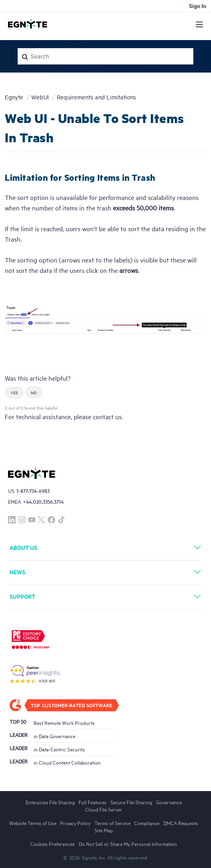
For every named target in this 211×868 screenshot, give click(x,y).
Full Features (92, 802)
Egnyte (14, 97)
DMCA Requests (181, 823)
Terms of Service (113, 823)
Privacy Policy (75, 823)
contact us (107, 416)
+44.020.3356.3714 (43, 502)
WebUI (40, 97)
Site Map (104, 830)
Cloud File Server (104, 809)
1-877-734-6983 (33, 491)
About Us (23, 547)
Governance (169, 802)
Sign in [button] (198, 6)
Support (22, 596)
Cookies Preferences (53, 844)
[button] (14, 392)
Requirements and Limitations (96, 97)
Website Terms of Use (33, 823)
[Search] (105, 56)
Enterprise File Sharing (50, 802)
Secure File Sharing (131, 802)
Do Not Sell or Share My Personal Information (128, 844)
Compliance (147, 823)
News (17, 572)
